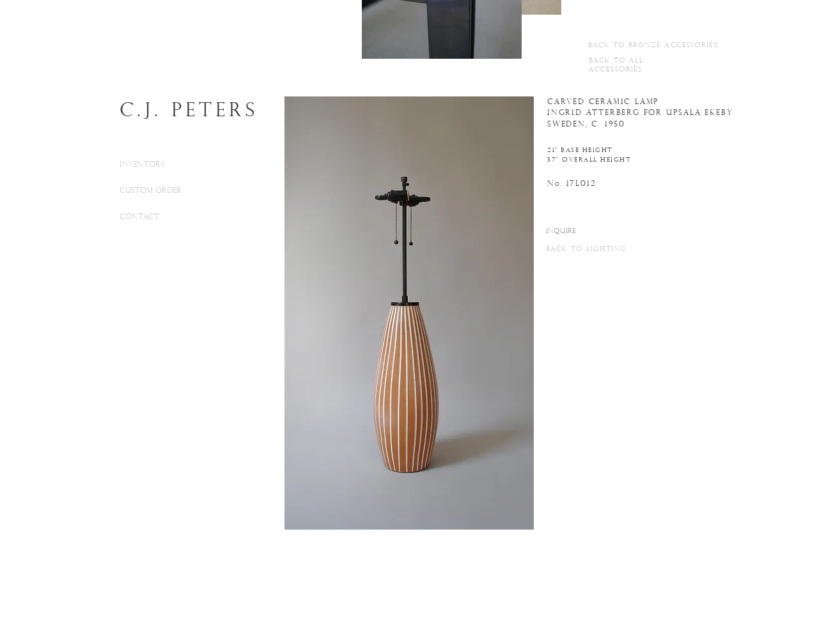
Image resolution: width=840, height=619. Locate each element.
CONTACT (139, 217)
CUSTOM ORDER (151, 191)
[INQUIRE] (561, 232)
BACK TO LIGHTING (587, 249)
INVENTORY (143, 165)
